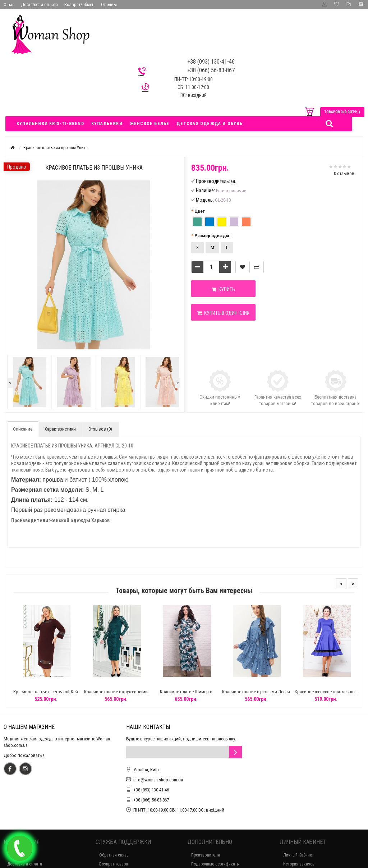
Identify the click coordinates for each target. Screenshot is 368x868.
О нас (9, 4)
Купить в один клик (223, 313)
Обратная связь (114, 855)
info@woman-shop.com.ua (158, 780)
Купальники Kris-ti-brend (50, 124)
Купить (223, 289)
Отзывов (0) (100, 429)
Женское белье (150, 124)
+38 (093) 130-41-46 (151, 790)
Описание (23, 429)
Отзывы (109, 4)
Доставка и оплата (39, 4)
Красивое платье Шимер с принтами (196, 695)
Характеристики (60, 429)
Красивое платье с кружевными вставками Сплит (126, 695)
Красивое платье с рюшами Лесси (266, 692)
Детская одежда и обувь (209, 124)
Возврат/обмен (79, 4)
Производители (206, 855)
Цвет (200, 211)
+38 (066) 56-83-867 (151, 800)
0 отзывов (344, 173)
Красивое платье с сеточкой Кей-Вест (56, 695)
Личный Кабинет (298, 855)
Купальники (107, 124)
